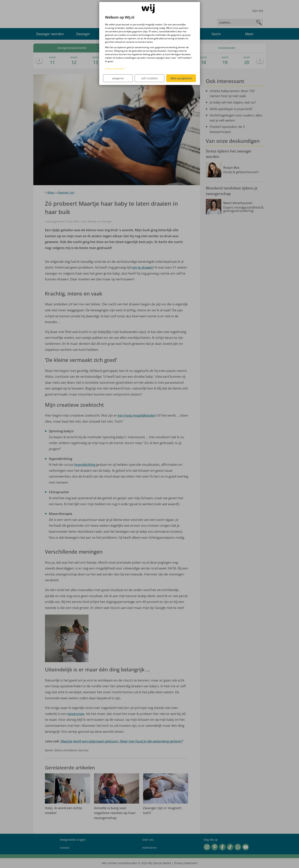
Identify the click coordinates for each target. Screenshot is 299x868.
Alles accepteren (181, 78)
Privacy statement (115, 69)
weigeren (118, 78)
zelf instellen (150, 78)
